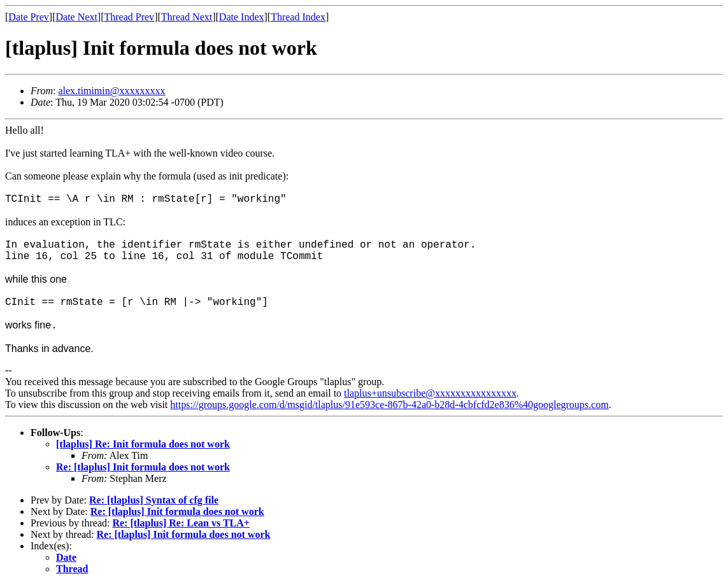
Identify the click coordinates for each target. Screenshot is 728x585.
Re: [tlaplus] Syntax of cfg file (154, 500)
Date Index (242, 17)
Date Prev (29, 17)
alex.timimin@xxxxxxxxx (111, 91)
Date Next (77, 17)
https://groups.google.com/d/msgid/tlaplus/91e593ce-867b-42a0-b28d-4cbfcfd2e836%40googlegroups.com (389, 405)
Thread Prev (129, 17)
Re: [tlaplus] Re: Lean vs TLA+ (181, 523)
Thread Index (298, 17)
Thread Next (187, 17)
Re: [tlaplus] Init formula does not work (143, 467)
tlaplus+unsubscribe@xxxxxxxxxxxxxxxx (430, 393)
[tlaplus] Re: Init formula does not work (143, 444)
